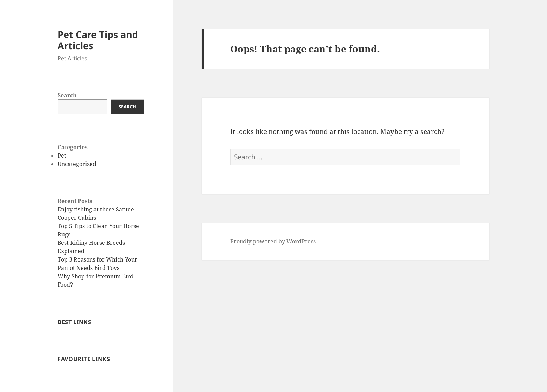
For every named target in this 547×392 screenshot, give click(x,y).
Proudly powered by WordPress (273, 241)
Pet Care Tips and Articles (98, 40)
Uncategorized (77, 164)
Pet (62, 156)
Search (67, 95)
